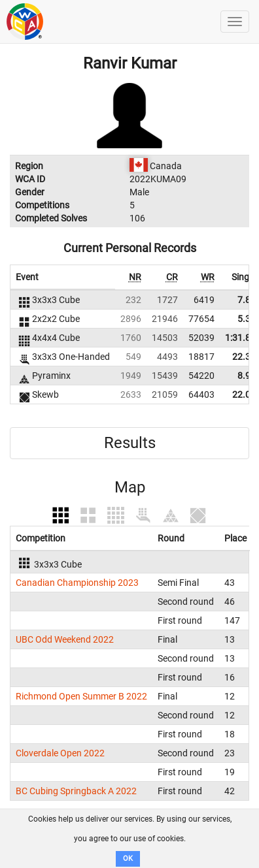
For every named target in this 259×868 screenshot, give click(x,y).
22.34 (244, 357)
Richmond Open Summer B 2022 (81, 696)
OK (128, 859)
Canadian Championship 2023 (77, 583)
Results (130, 443)
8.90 (247, 376)
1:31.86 (240, 338)
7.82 (247, 300)
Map (130, 487)
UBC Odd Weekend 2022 (65, 639)
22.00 (244, 394)
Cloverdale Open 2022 (60, 753)
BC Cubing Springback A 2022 (76, 791)
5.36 (247, 319)
